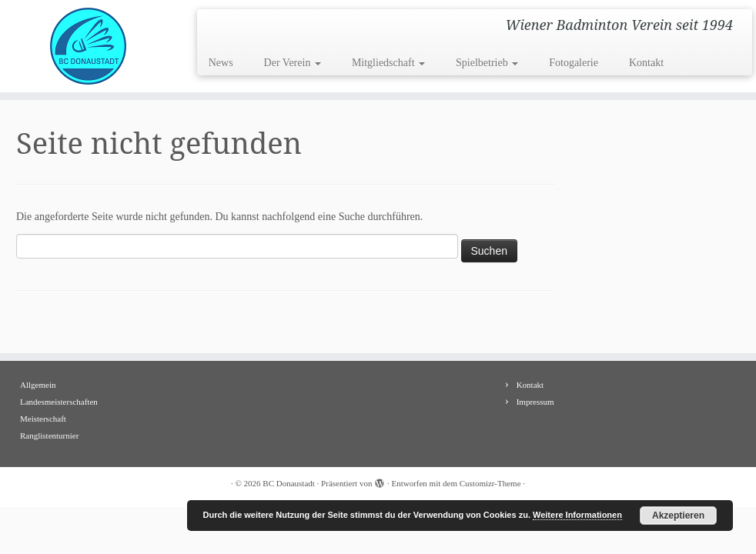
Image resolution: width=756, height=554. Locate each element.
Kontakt (646, 63)
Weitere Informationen (577, 515)
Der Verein (293, 63)
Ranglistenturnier (49, 436)
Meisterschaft (43, 419)
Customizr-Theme (490, 483)
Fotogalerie (574, 63)
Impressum (535, 402)
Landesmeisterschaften (59, 402)
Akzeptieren (678, 516)
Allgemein (38, 385)
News (221, 63)
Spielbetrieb (487, 63)
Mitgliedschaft (388, 63)
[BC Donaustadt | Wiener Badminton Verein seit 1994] (89, 46)
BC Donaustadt (289, 483)
